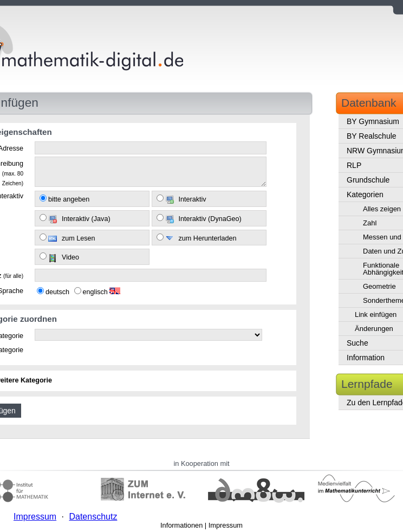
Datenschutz (93, 517)
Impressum (226, 525)
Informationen (181, 525)
